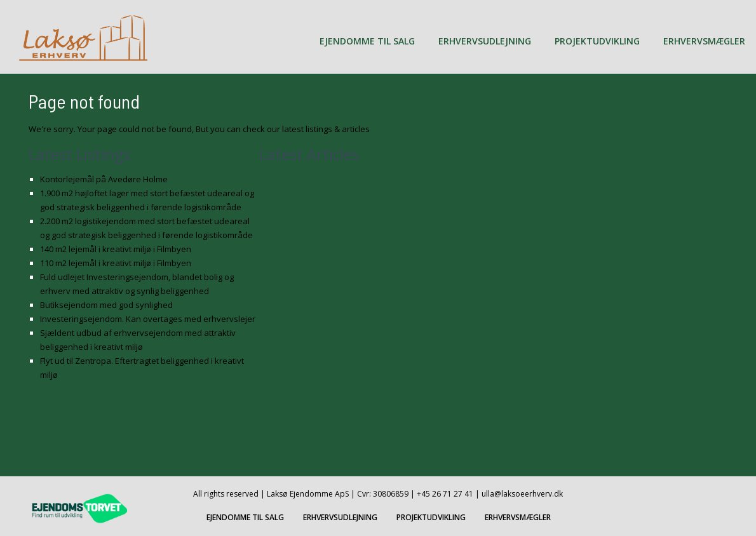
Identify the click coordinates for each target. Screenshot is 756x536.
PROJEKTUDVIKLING (597, 41)
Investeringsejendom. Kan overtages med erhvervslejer (148, 319)
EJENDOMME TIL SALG (367, 41)
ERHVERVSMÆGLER (704, 41)
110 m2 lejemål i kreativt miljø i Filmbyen (116, 263)
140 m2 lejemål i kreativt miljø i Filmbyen (116, 249)
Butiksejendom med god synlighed (106, 305)
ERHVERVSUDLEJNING (485, 41)
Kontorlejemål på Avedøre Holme (104, 179)
